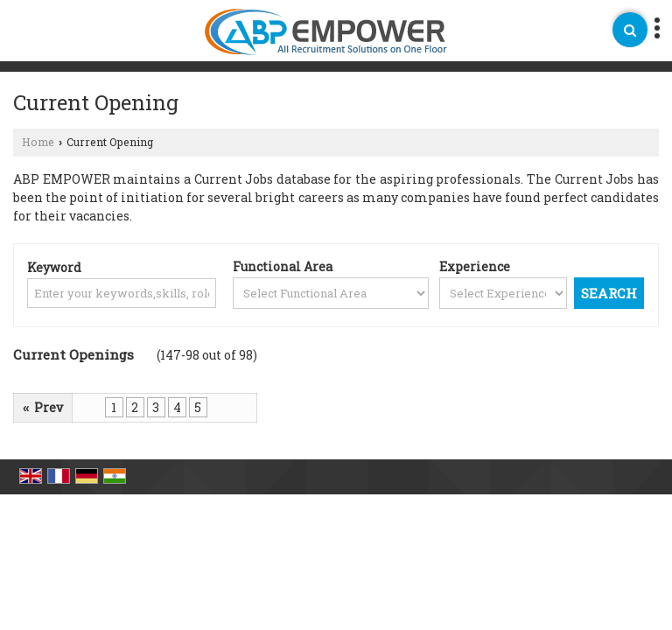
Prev (43, 407)
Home (38, 142)
